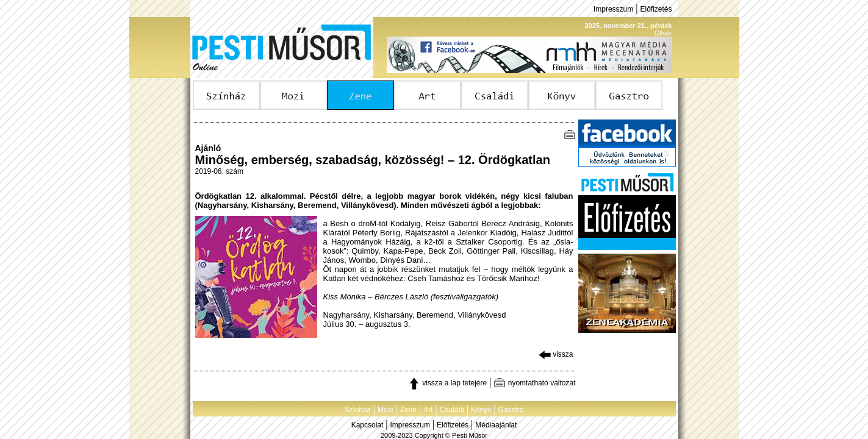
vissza (556, 354)
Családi (452, 410)
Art (428, 410)
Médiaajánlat (496, 425)
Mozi (385, 410)
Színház (357, 410)
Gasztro (511, 410)
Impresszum (613, 9)
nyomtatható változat (534, 383)
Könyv (481, 410)
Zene (408, 410)
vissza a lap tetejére (447, 383)
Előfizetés (656, 9)
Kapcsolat (368, 425)
